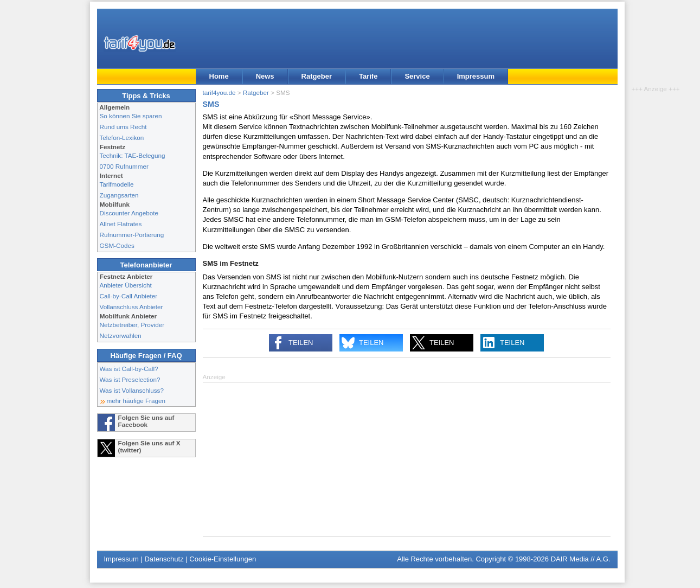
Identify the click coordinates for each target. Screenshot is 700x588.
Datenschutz (164, 559)
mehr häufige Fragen (136, 401)
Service (417, 76)
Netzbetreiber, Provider (132, 325)
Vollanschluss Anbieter (131, 307)
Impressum (476, 76)
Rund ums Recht (123, 127)
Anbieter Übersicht (126, 285)
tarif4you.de (219, 92)
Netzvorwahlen (121, 335)
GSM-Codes (117, 245)
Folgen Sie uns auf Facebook (146, 421)
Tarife (368, 76)
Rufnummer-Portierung (132, 235)
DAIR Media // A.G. (581, 559)
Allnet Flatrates (121, 224)
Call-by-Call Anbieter (129, 296)
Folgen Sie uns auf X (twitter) (149, 446)
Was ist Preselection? (130, 379)
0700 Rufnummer (124, 166)
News (265, 76)
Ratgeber (317, 76)
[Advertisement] (407, 458)
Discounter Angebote (129, 213)
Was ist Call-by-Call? (129, 369)
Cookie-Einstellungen (223, 559)
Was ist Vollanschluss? (132, 390)
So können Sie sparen (131, 116)
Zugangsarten (119, 195)
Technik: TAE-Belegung (133, 155)
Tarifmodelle (117, 184)
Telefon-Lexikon (122, 138)
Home (219, 76)
